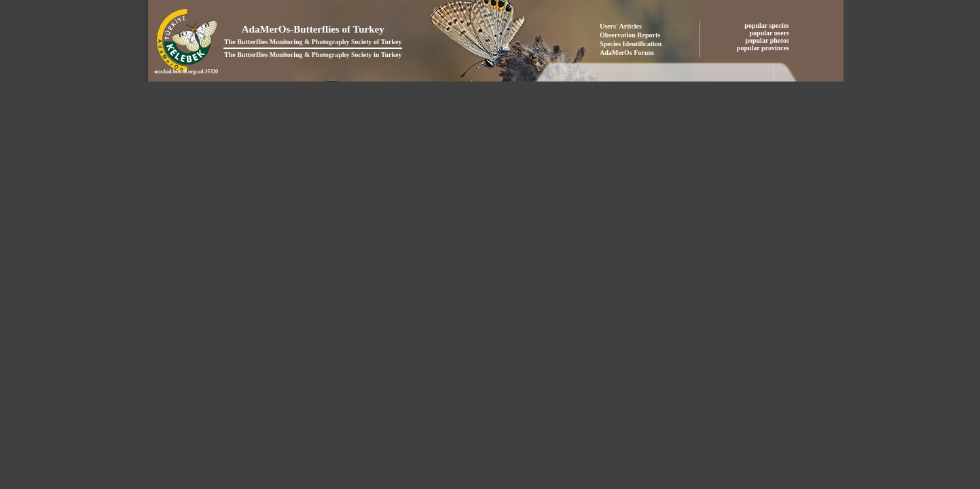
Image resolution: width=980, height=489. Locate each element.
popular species (767, 25)
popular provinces (764, 48)
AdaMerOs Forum (627, 53)
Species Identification (631, 44)
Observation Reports (630, 35)
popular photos (768, 40)
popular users (770, 33)
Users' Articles (621, 26)
